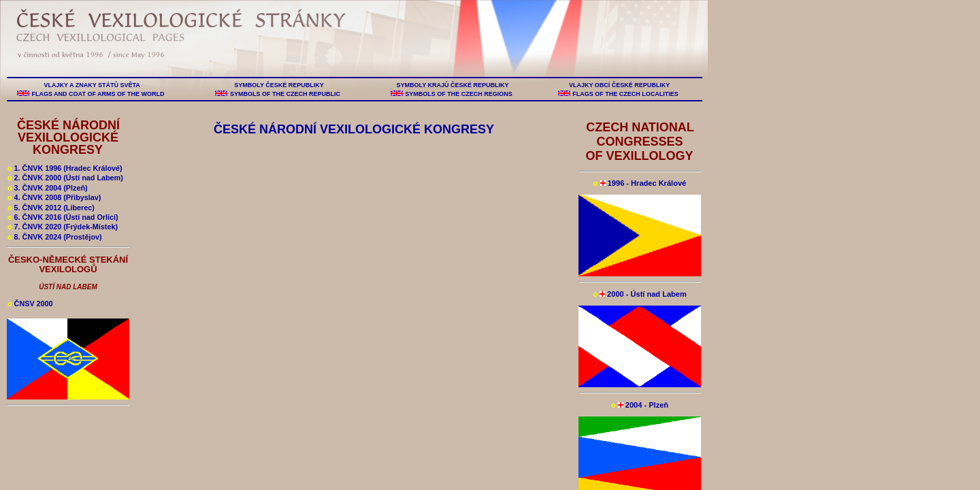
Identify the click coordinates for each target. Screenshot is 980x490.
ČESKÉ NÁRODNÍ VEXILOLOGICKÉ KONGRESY (68, 137)
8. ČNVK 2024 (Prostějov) (55, 237)
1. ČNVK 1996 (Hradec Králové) (65, 168)
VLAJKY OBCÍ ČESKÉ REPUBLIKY (619, 85)
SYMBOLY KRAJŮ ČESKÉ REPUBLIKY (453, 85)
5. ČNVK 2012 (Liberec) (51, 208)
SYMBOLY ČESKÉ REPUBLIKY (279, 85)
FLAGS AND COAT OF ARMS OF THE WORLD (98, 94)
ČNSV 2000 (30, 304)
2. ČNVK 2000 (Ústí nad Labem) (65, 178)
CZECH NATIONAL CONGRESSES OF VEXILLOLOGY (639, 142)
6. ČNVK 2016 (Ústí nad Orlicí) (63, 217)
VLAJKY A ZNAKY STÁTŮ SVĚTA (92, 85)
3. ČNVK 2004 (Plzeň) (48, 188)
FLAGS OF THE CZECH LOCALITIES (626, 94)
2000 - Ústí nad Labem (640, 294)
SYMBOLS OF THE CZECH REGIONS (459, 94)
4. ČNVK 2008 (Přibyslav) (54, 197)
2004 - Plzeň (640, 405)
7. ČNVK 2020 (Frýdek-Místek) (63, 227)
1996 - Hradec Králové (640, 183)
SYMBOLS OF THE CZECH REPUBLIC (285, 94)
